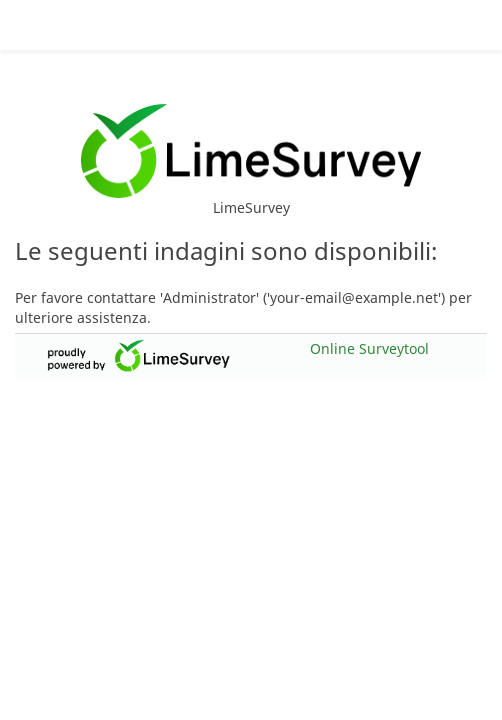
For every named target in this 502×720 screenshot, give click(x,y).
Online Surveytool (369, 342)
